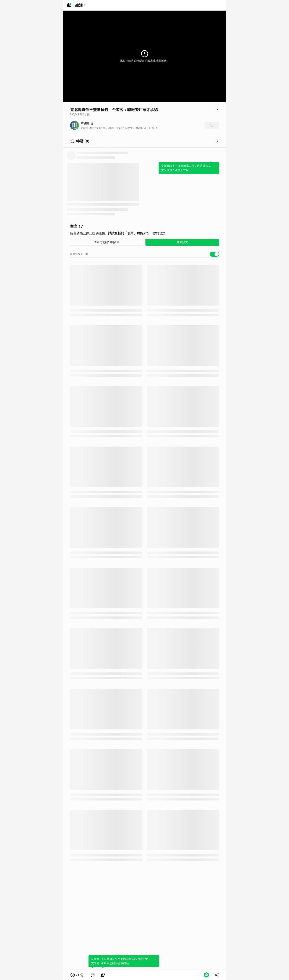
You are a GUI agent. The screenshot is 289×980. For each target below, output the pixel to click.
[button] (78, 975)
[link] (93, 975)
